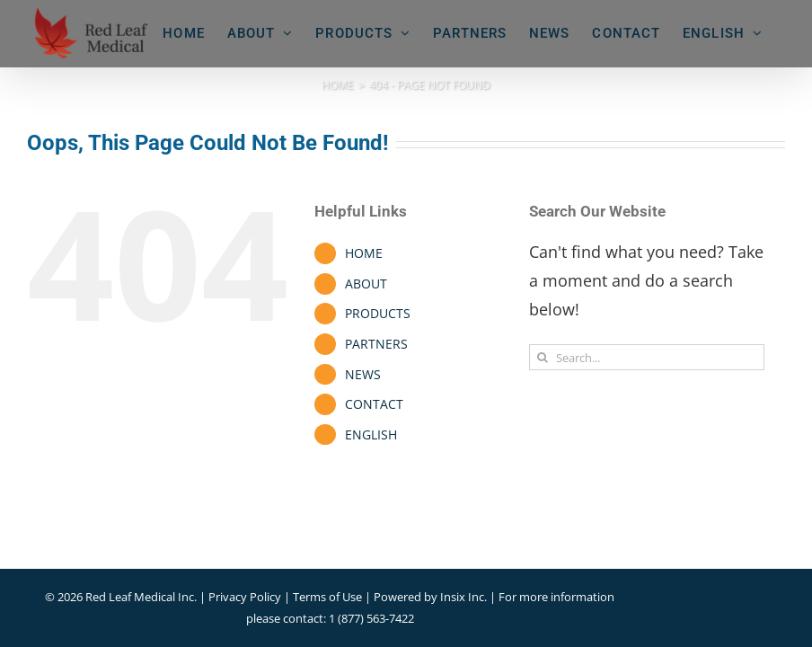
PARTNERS (376, 344)
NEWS (363, 374)
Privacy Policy (245, 597)
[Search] (542, 357)
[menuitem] (723, 33)
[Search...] (646, 357)
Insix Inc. (465, 597)
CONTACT (374, 404)
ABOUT (366, 284)
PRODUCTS (378, 313)
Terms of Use (327, 597)
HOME (364, 253)
